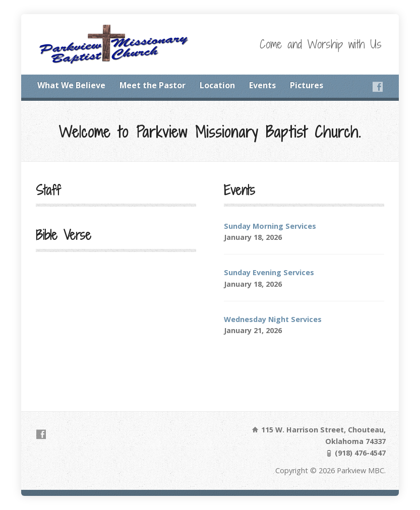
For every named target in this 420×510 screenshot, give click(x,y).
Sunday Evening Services (269, 272)
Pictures (307, 85)
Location (217, 85)
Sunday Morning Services (270, 226)
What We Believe (71, 85)
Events (262, 85)
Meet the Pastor (153, 85)
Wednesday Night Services (273, 319)
